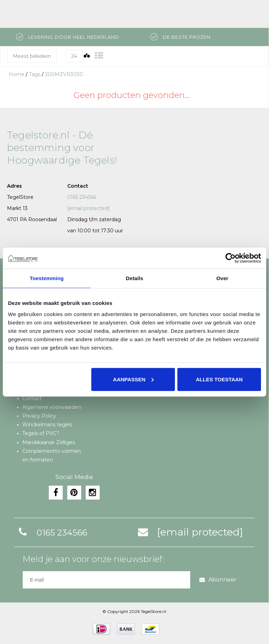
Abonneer (218, 580)
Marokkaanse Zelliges (49, 442)
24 (74, 56)
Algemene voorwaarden (52, 407)
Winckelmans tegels (47, 425)
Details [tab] (134, 278)
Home (17, 74)
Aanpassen (133, 379)
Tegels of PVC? (41, 433)
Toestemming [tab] (47, 278)
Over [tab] (222, 278)
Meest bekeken (32, 56)
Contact (32, 398)
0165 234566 (82, 197)
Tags (35, 74)
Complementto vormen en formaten (52, 455)
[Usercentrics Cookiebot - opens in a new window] (230, 258)
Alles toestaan (219, 379)
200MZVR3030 (64, 74)
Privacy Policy (39, 416)
